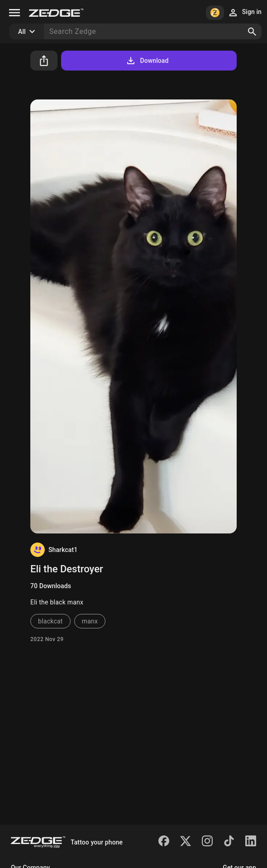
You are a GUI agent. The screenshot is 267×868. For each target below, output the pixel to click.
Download (147, 61)
